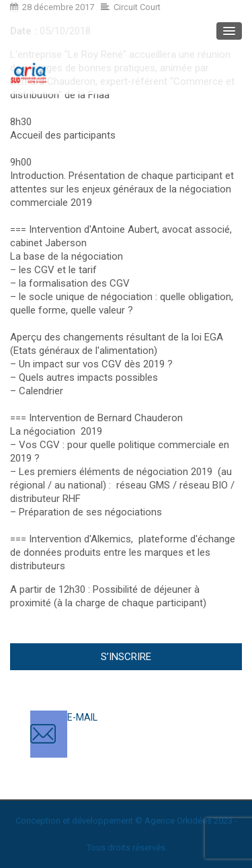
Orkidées (194, 821)
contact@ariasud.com (114, 731)
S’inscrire (126, 657)
